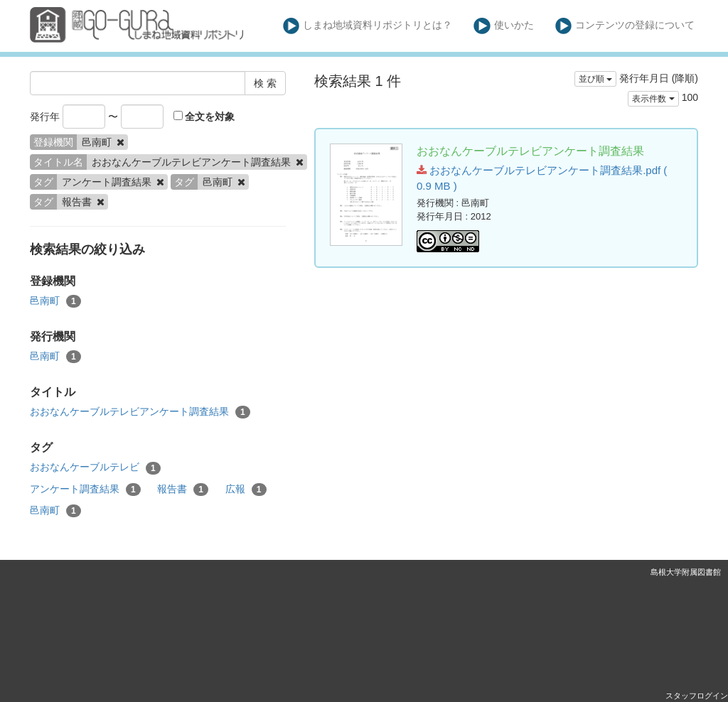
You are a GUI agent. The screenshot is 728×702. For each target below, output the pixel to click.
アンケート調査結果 (85, 490)
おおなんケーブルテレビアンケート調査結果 (140, 412)
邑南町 (55, 301)
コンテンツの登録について (625, 26)
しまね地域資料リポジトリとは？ (368, 26)
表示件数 (653, 99)
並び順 (595, 79)
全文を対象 (204, 117)
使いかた (504, 26)
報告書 (183, 490)
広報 (246, 490)
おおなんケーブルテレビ (95, 468)
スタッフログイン (697, 696)
